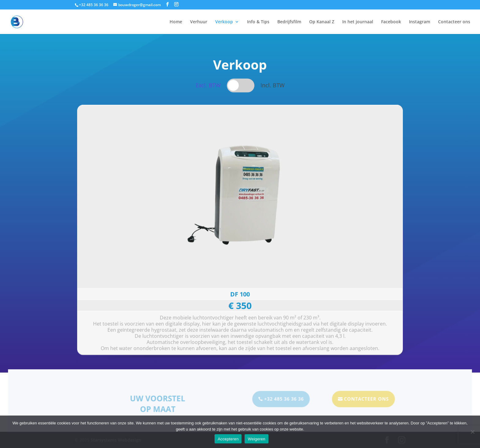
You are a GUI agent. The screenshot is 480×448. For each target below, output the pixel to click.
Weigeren (256, 439)
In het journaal (358, 22)
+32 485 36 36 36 (283, 399)
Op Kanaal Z (322, 22)
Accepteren (228, 439)
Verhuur (199, 22)
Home (176, 22)
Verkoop (224, 22)
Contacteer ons (454, 22)
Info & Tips (258, 22)
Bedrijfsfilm (289, 22)
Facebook (391, 22)
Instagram (420, 22)
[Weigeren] (472, 432)
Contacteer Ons (364, 399)
